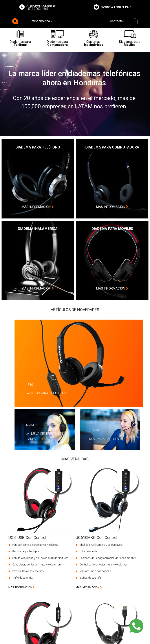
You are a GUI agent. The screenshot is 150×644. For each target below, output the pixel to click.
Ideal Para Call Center (108, 439)
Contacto (116, 21)
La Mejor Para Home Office (48, 393)
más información (38, 207)
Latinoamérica (41, 21)
